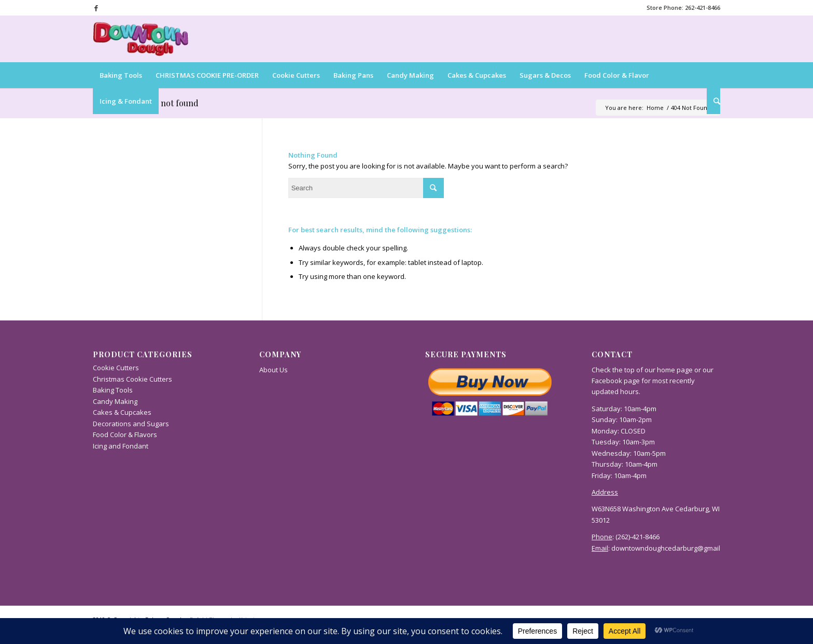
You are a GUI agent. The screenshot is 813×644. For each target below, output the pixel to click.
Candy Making (115, 401)
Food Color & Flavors (125, 435)
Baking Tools (113, 390)
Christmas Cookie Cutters (132, 379)
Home (655, 108)
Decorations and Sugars (131, 424)
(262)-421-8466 (637, 537)
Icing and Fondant (121, 446)
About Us (274, 370)
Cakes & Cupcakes (122, 412)
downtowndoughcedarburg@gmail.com (673, 548)
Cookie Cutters (116, 368)
